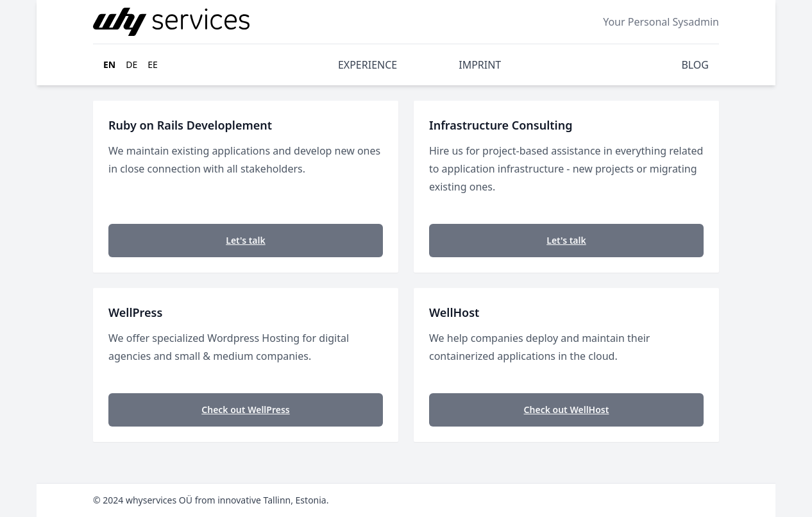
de (131, 64)
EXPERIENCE (368, 65)
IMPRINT (480, 65)
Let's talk (246, 240)
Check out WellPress (245, 410)
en (109, 64)
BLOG (695, 65)
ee (153, 64)
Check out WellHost (567, 410)
